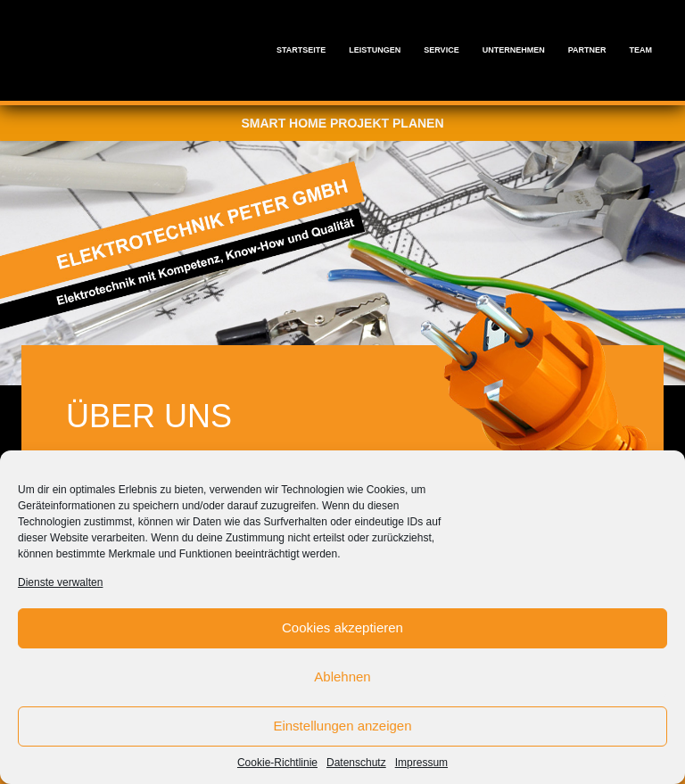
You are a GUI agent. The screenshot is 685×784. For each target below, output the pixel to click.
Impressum (421, 763)
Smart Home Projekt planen (342, 123)
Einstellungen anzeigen (342, 726)
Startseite (301, 50)
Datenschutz (356, 763)
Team (641, 50)
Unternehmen (514, 50)
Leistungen (375, 50)
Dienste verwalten (60, 582)
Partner (587, 50)
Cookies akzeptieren (342, 627)
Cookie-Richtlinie (277, 763)
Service (441, 50)
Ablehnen (342, 677)
